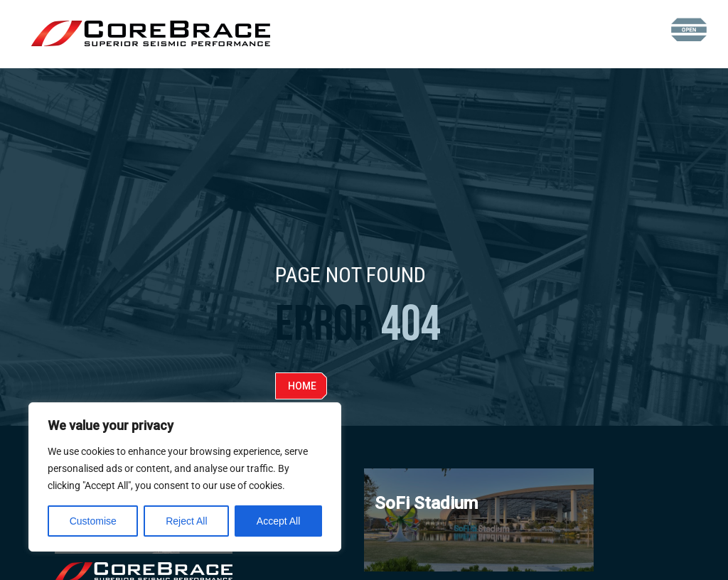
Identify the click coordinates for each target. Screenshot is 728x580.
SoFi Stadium (426, 503)
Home (302, 386)
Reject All (186, 521)
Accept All (278, 521)
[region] (185, 477)
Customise (93, 521)
